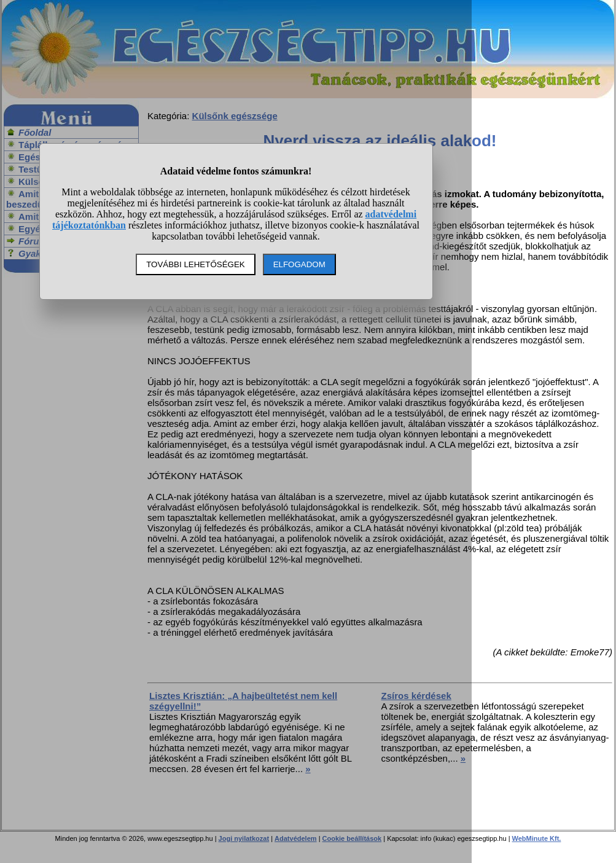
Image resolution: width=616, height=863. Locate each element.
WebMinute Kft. (537, 838)
